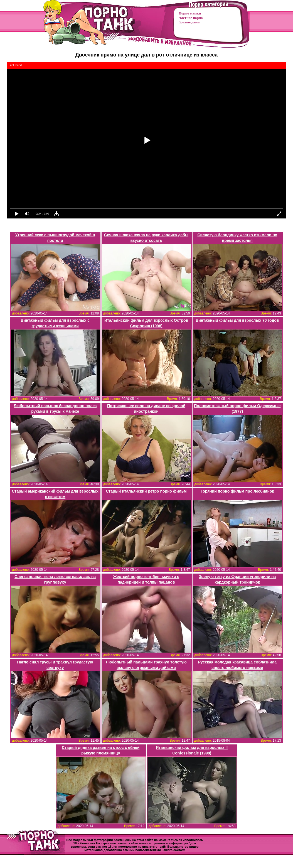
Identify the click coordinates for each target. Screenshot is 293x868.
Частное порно (191, 18)
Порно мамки (190, 13)
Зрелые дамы (189, 22)
